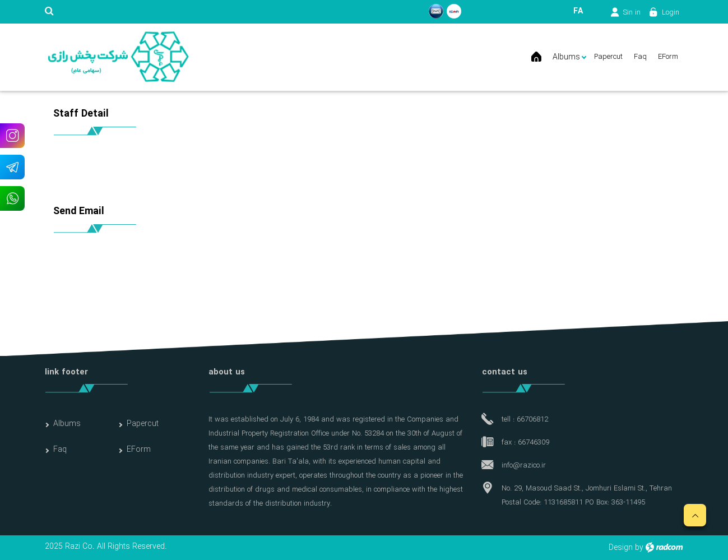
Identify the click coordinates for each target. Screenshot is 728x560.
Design (621, 548)
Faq (60, 450)
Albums (67, 424)
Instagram (12, 135)
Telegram (12, 167)
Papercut (143, 424)
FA (578, 11)
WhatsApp (12, 198)
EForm (139, 450)
